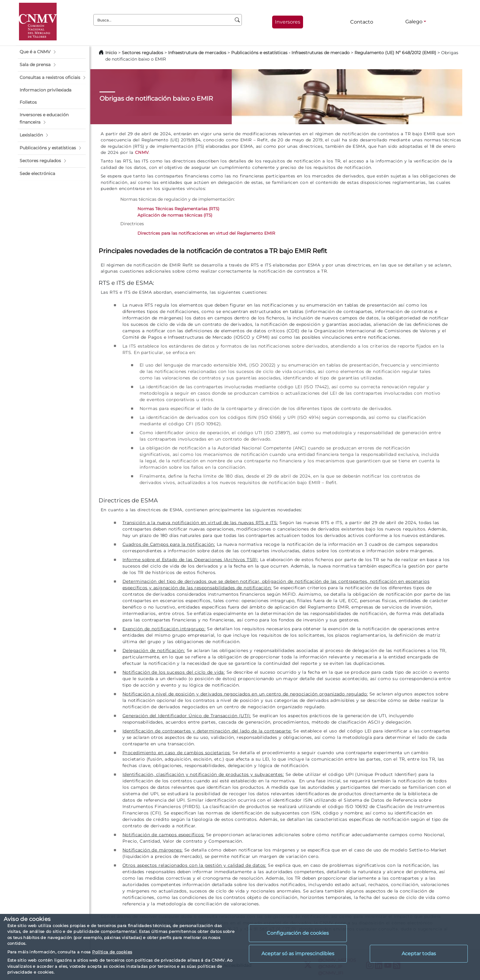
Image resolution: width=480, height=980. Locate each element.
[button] (52, 52)
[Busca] (237, 20)
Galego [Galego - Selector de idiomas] (414, 22)
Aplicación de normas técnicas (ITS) (175, 215)
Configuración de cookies (298, 933)
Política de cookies (112, 952)
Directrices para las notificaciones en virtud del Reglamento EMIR (206, 233)
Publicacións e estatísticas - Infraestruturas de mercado (290, 53)
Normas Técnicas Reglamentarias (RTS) (178, 209)
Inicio (111, 53)
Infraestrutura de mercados (197, 53)
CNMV (142, 152)
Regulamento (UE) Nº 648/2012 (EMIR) (395, 53)
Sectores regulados (142, 53)
